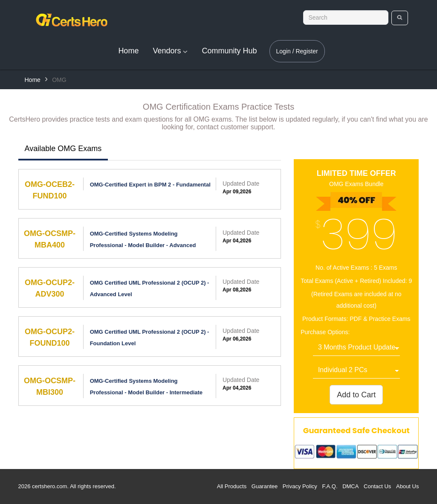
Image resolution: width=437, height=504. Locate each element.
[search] (400, 18)
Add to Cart (356, 395)
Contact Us (377, 486)
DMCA (350, 486)
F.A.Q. (330, 486)
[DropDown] (356, 348)
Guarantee (265, 486)
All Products (232, 486)
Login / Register (297, 51)
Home (128, 51)
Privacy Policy (300, 486)
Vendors (170, 51)
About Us (407, 486)
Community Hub (229, 51)
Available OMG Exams (63, 149)
